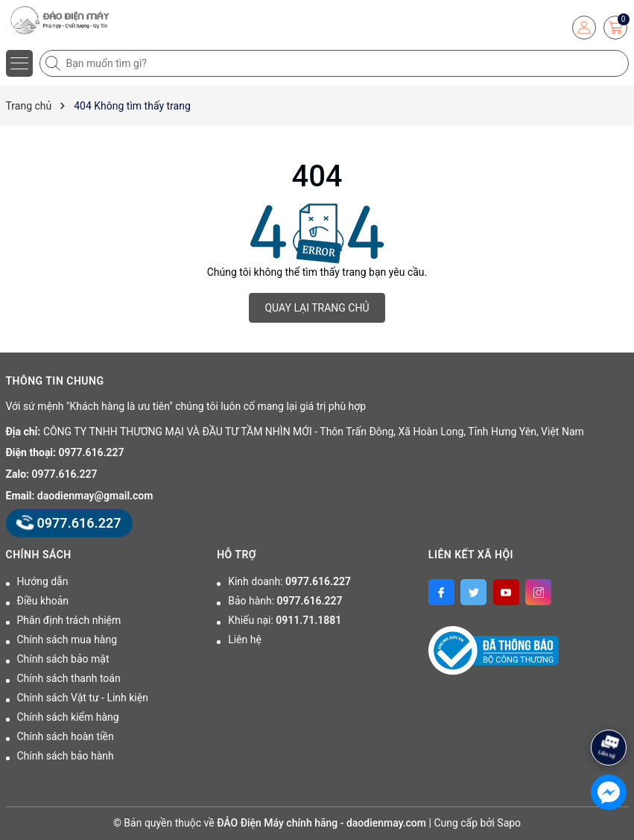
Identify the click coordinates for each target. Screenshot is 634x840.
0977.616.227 (92, 452)
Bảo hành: (285, 601)
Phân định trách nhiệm (69, 620)
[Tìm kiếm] (54, 63)
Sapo (509, 823)
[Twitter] (473, 592)
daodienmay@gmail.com (95, 496)
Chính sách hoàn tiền (66, 736)
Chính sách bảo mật (63, 659)
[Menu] (19, 63)
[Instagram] (538, 592)
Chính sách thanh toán (69, 678)
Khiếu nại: (285, 620)
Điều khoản (43, 601)
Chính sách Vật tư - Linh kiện (83, 698)
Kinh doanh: (289, 581)
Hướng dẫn (43, 581)
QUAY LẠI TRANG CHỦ (317, 308)
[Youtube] (506, 592)
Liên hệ (245, 640)
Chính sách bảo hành (66, 756)
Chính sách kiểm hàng (68, 717)
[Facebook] (441, 592)
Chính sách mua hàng (67, 640)
